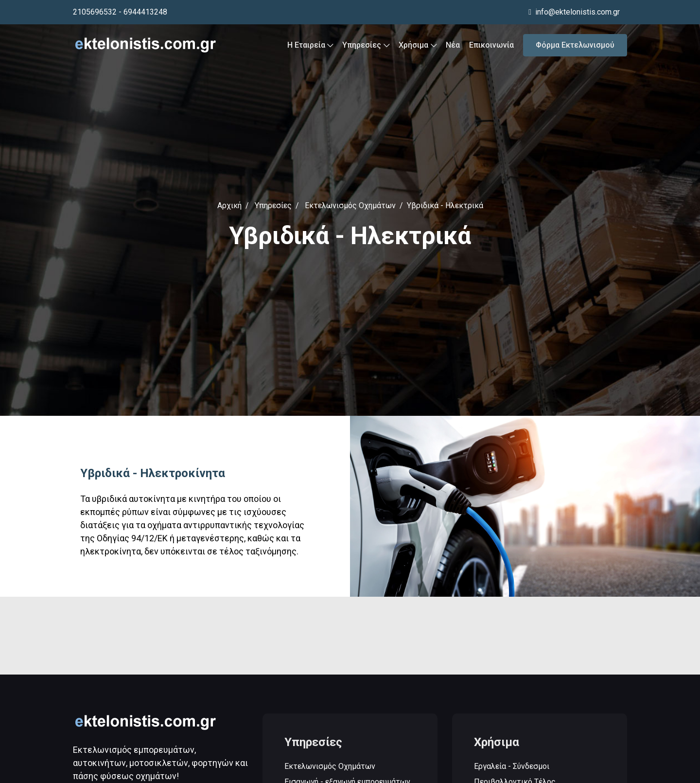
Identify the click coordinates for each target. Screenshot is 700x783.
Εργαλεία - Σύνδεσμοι (512, 767)
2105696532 (95, 12)
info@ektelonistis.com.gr (574, 12)
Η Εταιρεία (310, 45)
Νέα (453, 45)
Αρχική (229, 205)
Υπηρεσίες (366, 45)
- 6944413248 (143, 12)
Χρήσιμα (418, 45)
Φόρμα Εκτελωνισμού (575, 45)
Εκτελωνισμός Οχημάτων (350, 205)
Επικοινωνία (491, 45)
